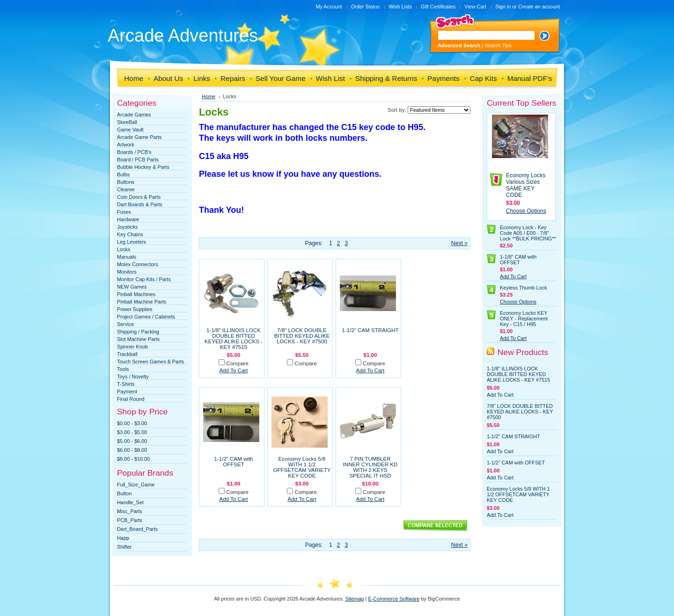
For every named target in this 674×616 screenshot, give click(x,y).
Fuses (124, 212)
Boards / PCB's (134, 152)
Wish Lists (400, 7)
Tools (123, 369)
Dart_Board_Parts (137, 529)
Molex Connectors (138, 264)
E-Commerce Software (394, 599)
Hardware (128, 219)
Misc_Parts (130, 511)
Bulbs (123, 174)
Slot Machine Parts (138, 339)
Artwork (126, 145)
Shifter (124, 547)
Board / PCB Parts (138, 159)
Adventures (183, 36)
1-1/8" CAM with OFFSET (518, 260)
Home (209, 96)
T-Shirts (126, 384)
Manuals (127, 257)
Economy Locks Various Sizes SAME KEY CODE (526, 185)
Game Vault (130, 130)
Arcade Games (134, 115)
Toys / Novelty (133, 377)
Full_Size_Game (136, 485)
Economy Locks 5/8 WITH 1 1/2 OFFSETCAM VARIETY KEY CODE (302, 467)
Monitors (127, 272)
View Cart (475, 7)
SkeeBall (127, 122)
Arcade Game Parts (139, 137)
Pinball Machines (136, 294)
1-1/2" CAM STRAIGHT (370, 330)
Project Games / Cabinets (146, 317)
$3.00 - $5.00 (132, 432)
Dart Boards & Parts (140, 204)
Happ (123, 538)
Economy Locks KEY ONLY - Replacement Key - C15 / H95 (524, 319)
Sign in (503, 7)
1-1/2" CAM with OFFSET (233, 462)
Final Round (131, 399)
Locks (124, 249)
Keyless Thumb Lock (524, 288)
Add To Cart (234, 370)
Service (125, 324)
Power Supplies (135, 309)
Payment (127, 391)
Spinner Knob (132, 347)
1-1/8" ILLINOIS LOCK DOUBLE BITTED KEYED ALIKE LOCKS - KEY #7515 (234, 339)
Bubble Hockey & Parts (143, 167)
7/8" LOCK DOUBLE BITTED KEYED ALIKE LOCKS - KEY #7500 (302, 336)
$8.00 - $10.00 (133, 459)
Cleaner (126, 189)
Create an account (539, 7)
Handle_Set (130, 502)
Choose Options (526, 211)
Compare (237, 363)
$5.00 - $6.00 (132, 441)
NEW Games (132, 287)
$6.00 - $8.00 (132, 450)
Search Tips (498, 45)
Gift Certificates (438, 7)
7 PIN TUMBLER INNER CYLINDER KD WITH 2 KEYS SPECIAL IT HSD (370, 467)
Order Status (366, 7)
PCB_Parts (130, 520)
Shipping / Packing (138, 332)
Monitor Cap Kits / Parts (144, 279)
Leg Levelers (132, 242)
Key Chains (130, 234)
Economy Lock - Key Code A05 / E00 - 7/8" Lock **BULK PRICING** (528, 233)
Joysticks (127, 227)
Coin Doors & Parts (139, 197)
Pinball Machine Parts (142, 302)
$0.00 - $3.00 (132, 423)
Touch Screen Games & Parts (150, 362)
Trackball (127, 354)
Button (124, 493)
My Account (329, 7)
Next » (459, 243)
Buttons (126, 182)
